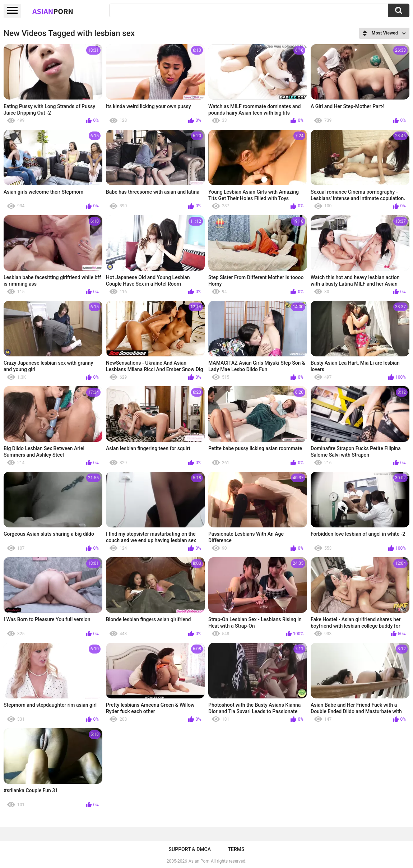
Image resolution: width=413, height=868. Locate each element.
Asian (53, 11)
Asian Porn (199, 861)
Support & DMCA (190, 849)
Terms (236, 849)
